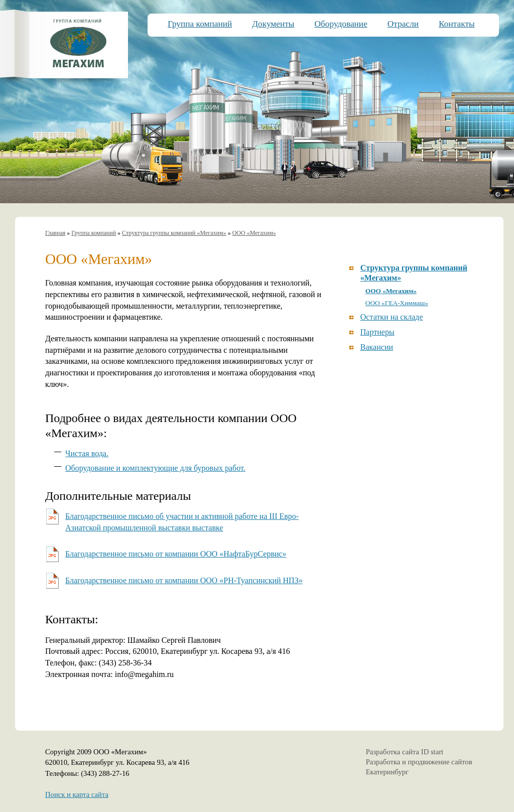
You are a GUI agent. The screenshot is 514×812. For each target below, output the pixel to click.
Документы (273, 24)
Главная (55, 233)
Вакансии (377, 347)
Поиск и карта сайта (77, 794)
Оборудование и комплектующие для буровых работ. (155, 468)
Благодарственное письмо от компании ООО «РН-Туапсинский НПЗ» (184, 580)
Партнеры (377, 332)
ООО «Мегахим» (254, 233)
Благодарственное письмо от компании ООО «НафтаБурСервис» (176, 554)
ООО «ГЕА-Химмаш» (397, 303)
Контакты (457, 24)
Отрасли (403, 24)
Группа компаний (200, 24)
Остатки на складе (392, 317)
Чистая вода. (87, 453)
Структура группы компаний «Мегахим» (174, 233)
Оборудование (341, 24)
